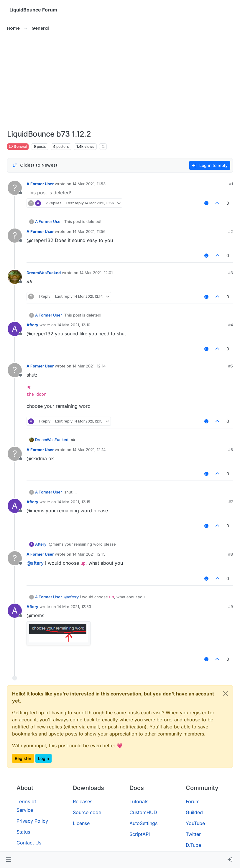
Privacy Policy (32, 821)
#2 (231, 231)
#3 (231, 273)
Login (43, 758)
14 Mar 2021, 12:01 (96, 273)
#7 (231, 502)
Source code (87, 812)
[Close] (226, 694)
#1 (231, 184)
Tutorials (139, 801)
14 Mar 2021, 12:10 (74, 325)
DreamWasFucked (44, 273)
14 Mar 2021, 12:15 (74, 502)
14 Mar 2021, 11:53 (89, 184)
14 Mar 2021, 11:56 (89, 231)
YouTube (195, 823)
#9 (231, 607)
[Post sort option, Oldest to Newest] (35, 165)
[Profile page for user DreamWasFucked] (15, 277)
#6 (231, 450)
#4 (231, 325)
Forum (193, 801)
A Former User (40, 184)
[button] (8, 860)
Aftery (32, 325)
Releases (83, 801)
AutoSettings (143, 823)
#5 (231, 366)
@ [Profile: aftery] (35, 563)
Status (23, 832)
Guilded (194, 812)
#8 (231, 554)
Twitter (193, 834)
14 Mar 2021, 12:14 (89, 366)
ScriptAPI (140, 834)
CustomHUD (143, 812)
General (18, 146)
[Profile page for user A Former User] (15, 188)
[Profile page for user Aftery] (15, 329)
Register (23, 758)
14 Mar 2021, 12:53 (74, 607)
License (81, 823)
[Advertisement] (120, 81)
